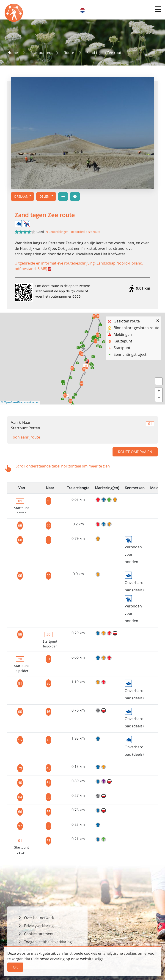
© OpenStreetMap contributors (20, 402)
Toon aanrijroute (26, 437)
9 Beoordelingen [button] (57, 232)
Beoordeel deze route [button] (86, 232)
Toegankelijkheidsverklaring (48, 942)
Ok (15, 967)
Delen (45, 196)
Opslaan (21, 196)
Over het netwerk (39, 918)
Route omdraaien (135, 452)
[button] (158, 9)
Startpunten (41, 53)
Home (13, 53)
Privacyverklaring (39, 926)
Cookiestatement (39, 934)
